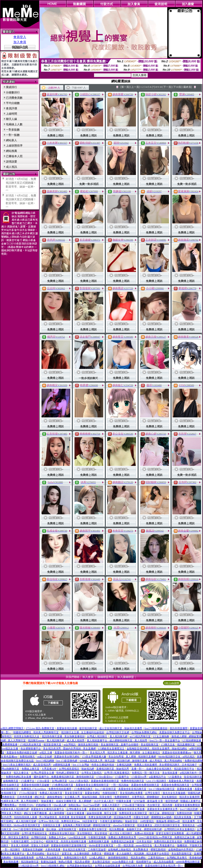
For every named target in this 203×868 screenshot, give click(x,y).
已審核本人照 (14, 156)
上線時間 (11, 114)
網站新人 (11, 140)
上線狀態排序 (14, 146)
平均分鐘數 (13, 103)
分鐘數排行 (13, 92)
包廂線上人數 (14, 124)
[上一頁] (135, 87)
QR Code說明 (172, 683)
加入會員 (20, 42)
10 (161, 87)
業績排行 (11, 87)
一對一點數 (13, 135)
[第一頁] (125, 87)
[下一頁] (167, 87)
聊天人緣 (11, 119)
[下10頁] (177, 87)
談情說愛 (11, 162)
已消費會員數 (14, 98)
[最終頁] (187, 87)
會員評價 (11, 108)
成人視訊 (11, 167)
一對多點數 (13, 130)
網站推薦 (11, 151)
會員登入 (20, 37)
